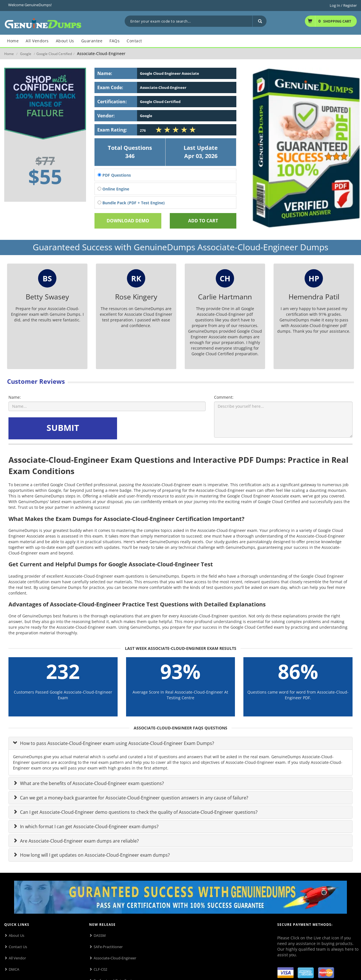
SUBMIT (63, 428)
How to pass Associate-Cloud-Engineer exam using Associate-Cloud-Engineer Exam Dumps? (116, 743)
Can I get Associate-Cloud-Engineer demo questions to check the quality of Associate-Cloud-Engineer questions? (138, 812)
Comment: (224, 397)
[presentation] (161, 428)
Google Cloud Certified (54, 54)
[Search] (259, 21)
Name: (15, 397)
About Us (16, 935)
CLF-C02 (100, 969)
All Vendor (17, 958)
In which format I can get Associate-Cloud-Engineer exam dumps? (89, 826)
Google (26, 54)
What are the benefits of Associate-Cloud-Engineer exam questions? (91, 783)
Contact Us (18, 947)
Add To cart (203, 221)
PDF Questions (114, 175)
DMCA (14, 969)
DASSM (100, 935)
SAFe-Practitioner (108, 947)
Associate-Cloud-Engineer (115, 958)
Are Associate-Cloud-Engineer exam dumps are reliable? (79, 841)
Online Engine (113, 189)
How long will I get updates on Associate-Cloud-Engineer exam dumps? (94, 855)
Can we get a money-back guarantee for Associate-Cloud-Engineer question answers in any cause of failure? (134, 798)
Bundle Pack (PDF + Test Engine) (131, 203)
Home (9, 54)
